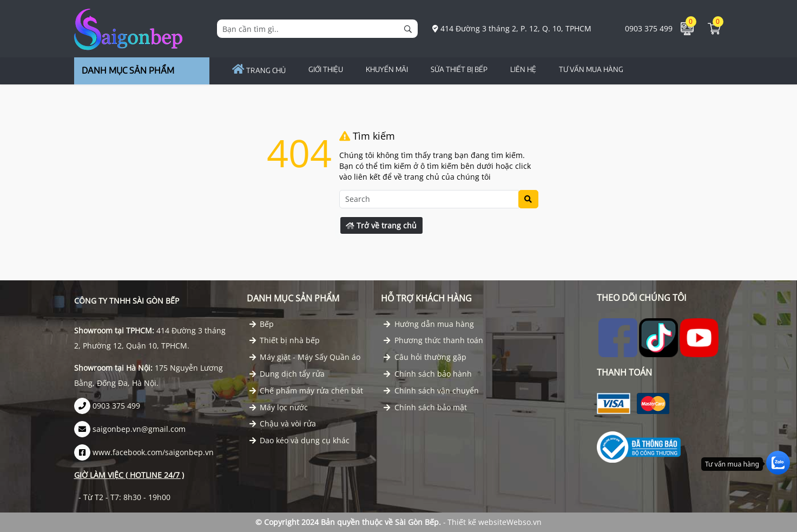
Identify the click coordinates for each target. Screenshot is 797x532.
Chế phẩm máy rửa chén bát (307, 390)
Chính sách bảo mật (425, 407)
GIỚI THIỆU (326, 69)
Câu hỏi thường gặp (425, 357)
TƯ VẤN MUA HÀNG (591, 69)
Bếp (262, 324)
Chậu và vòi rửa (283, 423)
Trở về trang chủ (381, 225)
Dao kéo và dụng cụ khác (300, 440)
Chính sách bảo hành (428, 374)
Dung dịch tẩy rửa (287, 374)
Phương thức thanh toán (433, 340)
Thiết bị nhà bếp (285, 340)
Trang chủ (259, 70)
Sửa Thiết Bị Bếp (459, 69)
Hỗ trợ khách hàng (426, 298)
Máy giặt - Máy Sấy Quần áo (305, 357)
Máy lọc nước (279, 407)
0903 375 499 (643, 28)
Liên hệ (523, 69)
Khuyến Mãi (387, 69)
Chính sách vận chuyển (431, 390)
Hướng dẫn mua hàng (429, 324)
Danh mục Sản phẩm (293, 298)
